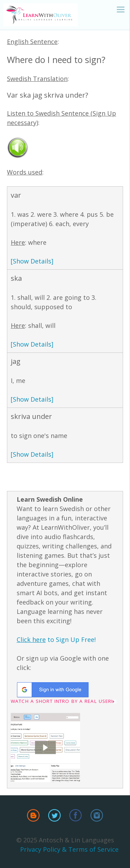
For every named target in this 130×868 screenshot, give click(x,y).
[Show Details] (32, 261)
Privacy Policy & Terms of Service (69, 849)
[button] (45, 748)
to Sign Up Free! (56, 639)
